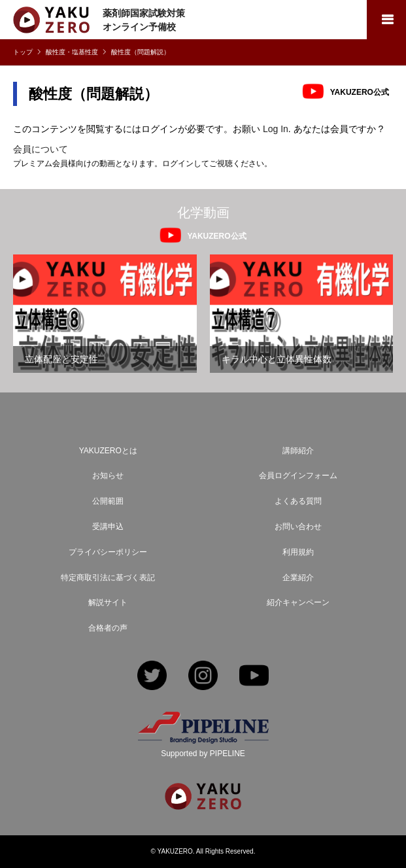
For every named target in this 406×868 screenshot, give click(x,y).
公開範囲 (108, 501)
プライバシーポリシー (108, 552)
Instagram (203, 677)
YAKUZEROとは (108, 451)
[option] (105, 314)
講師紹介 (298, 451)
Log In (276, 129)
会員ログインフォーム (298, 476)
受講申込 (108, 527)
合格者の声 (108, 628)
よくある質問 (298, 501)
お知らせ (108, 476)
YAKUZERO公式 (360, 92)
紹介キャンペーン (298, 602)
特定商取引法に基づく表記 (108, 578)
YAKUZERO (175, 851)
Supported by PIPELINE (203, 754)
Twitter (152, 677)
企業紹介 (298, 578)
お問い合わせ (298, 527)
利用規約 (298, 552)
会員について (41, 149)
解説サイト (108, 602)
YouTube (254, 677)
